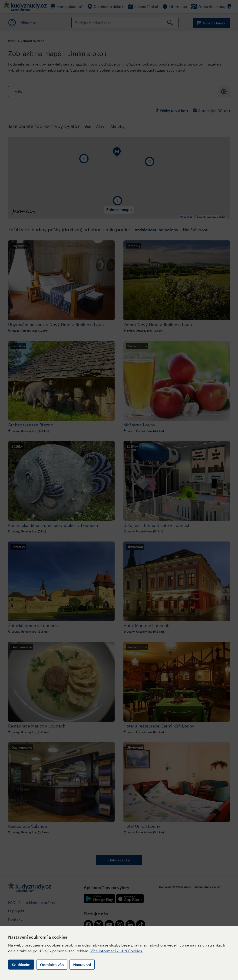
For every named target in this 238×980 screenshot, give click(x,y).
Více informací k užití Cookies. (117, 951)
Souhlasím (21, 965)
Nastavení (82, 965)
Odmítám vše (52, 965)
